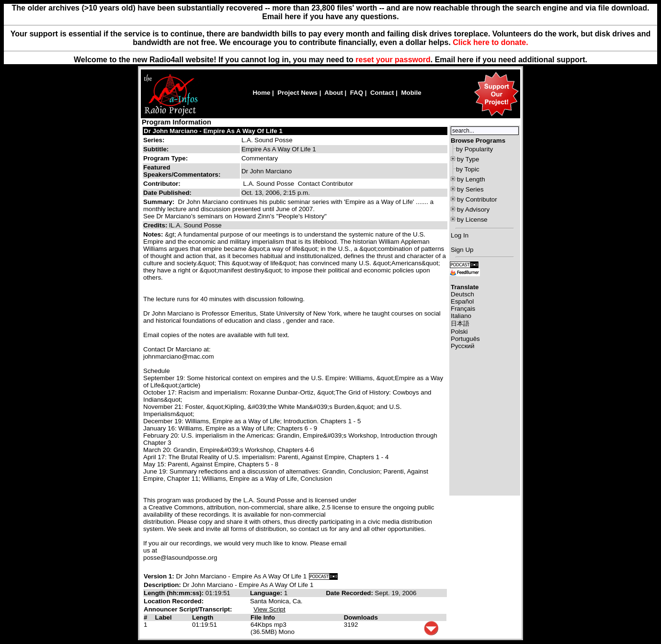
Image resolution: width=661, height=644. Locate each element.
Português (465, 339)
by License (472, 220)
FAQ (357, 93)
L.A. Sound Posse (267, 140)
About (334, 93)
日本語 (460, 323)
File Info (263, 617)
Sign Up (462, 250)
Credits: (156, 225)
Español (462, 301)
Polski (459, 332)
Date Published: (167, 193)
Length (203, 617)
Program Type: (165, 158)
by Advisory (473, 209)
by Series (470, 189)
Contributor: (162, 184)
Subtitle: (156, 149)
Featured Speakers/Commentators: (182, 171)
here (466, 60)
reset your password (393, 60)
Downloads (361, 617)
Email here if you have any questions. (330, 17)
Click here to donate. (490, 42)
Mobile (411, 93)
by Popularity (474, 149)
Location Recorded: (174, 601)
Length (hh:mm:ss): (175, 593)
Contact (382, 93)
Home (261, 93)
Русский (462, 346)
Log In (460, 235)
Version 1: (159, 576)
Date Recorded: (350, 593)
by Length (471, 179)
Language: (267, 593)
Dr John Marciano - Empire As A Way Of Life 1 (213, 131)
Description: (163, 585)
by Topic (468, 169)
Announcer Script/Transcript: (188, 609)
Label (164, 617)
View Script (269, 609)
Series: (154, 140)
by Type (468, 159)
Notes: (154, 234)
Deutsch (462, 294)
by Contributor (477, 199)
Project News (297, 93)
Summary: (160, 202)
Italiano (461, 316)
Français (463, 309)
